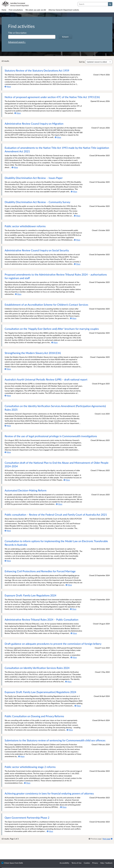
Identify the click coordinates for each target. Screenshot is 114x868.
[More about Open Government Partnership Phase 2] (50, 831)
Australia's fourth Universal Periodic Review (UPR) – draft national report (46, 379)
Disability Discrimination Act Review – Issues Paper (34, 178)
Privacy (95, 863)
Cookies (87, 863)
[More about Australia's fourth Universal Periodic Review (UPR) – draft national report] (8, 395)
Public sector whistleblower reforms (25, 226)
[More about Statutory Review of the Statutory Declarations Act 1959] (8, 87)
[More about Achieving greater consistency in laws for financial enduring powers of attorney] (63, 807)
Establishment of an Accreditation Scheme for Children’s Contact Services (46, 305)
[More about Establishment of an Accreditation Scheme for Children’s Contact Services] (73, 318)
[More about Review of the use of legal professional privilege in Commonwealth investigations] (8, 452)
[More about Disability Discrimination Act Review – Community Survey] (77, 216)
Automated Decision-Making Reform (26, 490)
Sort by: (82, 62)
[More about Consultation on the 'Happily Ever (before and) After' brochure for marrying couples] (55, 342)
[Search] (110, 4)
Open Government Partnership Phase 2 (27, 818)
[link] (95, 839)
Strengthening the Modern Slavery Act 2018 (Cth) (33, 353)
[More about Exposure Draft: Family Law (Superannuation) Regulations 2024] (78, 706)
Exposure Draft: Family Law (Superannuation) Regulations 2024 (40, 692)
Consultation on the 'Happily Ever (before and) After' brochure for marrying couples (52, 329)
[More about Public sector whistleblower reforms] (77, 240)
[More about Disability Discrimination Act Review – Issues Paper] (74, 191)
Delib (21, 863)
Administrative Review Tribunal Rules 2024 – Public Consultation (41, 620)
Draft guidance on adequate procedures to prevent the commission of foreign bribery (53, 644)
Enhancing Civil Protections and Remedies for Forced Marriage (40, 571)
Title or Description (17, 33)
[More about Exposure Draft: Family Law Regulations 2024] (73, 609)
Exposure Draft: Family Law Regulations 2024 (30, 595)
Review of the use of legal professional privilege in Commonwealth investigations (51, 436)
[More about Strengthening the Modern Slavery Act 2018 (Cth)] (8, 369)
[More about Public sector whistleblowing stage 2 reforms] (27, 783)
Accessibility (64, 863)
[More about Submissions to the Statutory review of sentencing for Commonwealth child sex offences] (21, 756)
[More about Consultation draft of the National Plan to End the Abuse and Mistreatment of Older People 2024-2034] (67, 480)
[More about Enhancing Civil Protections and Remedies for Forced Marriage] (69, 585)
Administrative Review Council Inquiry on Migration (34, 124)
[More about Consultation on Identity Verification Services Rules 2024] (68, 681)
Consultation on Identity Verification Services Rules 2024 (37, 668)
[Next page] (108, 839)
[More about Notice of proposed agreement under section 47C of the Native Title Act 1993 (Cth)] (18, 113)
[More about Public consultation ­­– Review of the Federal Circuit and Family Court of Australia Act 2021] (8, 531)
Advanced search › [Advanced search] (17, 42)
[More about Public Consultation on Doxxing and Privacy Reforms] (70, 730)
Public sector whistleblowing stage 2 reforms (30, 767)
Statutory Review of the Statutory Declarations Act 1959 (37, 70)
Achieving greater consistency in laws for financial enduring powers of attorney (49, 793)
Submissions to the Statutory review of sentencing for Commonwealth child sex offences (55, 740)
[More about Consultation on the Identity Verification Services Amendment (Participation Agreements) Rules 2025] (8, 426)
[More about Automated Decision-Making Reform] (59, 504)
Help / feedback (106, 863)
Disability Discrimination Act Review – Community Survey (37, 202)
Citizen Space (9, 863)
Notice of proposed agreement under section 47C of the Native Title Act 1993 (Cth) (52, 97)
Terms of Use (76, 863)
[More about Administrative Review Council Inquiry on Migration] (58, 137)
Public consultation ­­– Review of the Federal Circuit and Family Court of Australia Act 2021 (56, 515)
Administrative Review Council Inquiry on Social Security (37, 250)
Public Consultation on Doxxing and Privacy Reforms (34, 716)
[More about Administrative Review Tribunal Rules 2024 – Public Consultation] (74, 633)
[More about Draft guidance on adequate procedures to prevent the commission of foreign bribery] (74, 657)
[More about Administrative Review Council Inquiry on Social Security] (77, 264)
